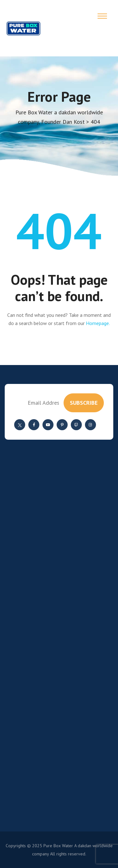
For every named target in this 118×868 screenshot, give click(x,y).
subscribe (84, 403)
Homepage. (98, 323)
